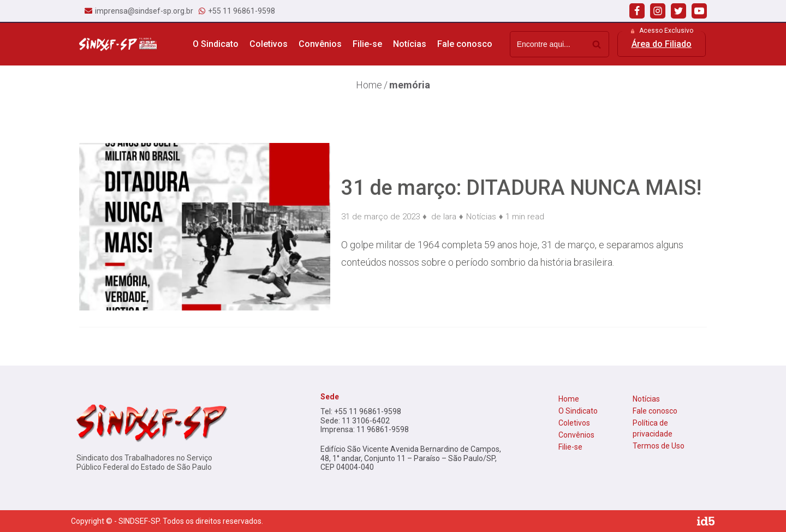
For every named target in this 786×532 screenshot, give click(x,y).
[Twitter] (678, 11)
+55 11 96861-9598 (242, 11)
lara (450, 217)
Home (569, 399)
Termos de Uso (659, 446)
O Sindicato (578, 411)
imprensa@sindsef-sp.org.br (144, 11)
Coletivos (574, 423)
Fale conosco (465, 44)
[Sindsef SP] (118, 44)
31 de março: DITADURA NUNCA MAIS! (521, 188)
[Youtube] (699, 11)
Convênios (320, 44)
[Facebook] (637, 11)
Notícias (410, 44)
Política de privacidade (653, 428)
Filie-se (367, 44)
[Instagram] (658, 11)
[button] (662, 44)
